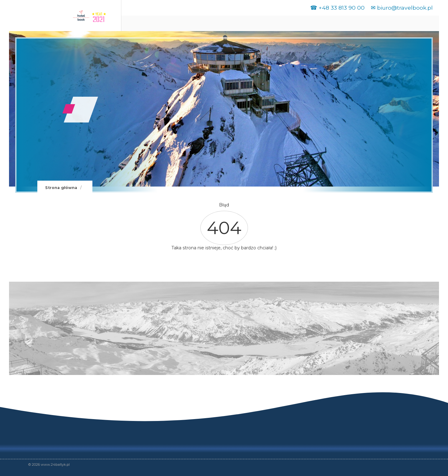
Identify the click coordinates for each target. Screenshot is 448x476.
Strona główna (61, 188)
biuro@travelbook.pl (405, 8)
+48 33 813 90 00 (342, 8)
